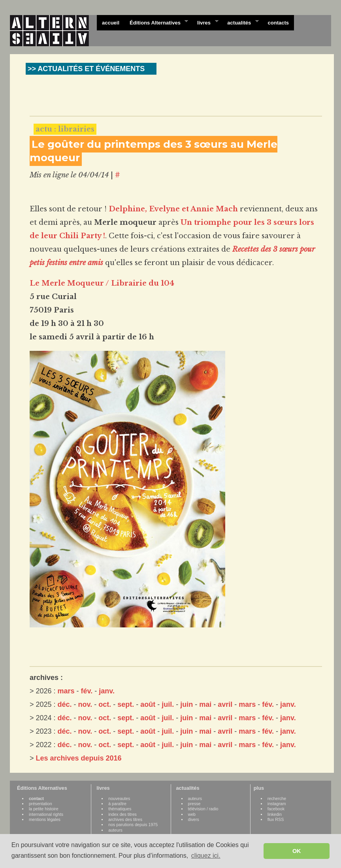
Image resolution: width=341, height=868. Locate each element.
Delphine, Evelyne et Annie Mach (173, 209)
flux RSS (276, 819)
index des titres (122, 814)
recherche (277, 798)
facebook (276, 809)
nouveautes (119, 798)
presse (194, 804)
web (192, 814)
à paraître (117, 804)
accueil (111, 23)
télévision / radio (203, 809)
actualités (240, 22)
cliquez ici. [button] (206, 856)
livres (205, 22)
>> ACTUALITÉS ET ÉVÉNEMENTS (86, 69)
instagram (277, 804)
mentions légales (45, 819)
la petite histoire (44, 809)
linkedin (275, 814)
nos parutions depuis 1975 (133, 825)
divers (194, 819)
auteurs (115, 830)
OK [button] (297, 851)
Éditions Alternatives (156, 22)
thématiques (120, 809)
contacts (278, 23)
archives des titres (125, 819)
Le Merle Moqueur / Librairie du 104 (102, 283)
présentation (41, 804)
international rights (46, 814)
